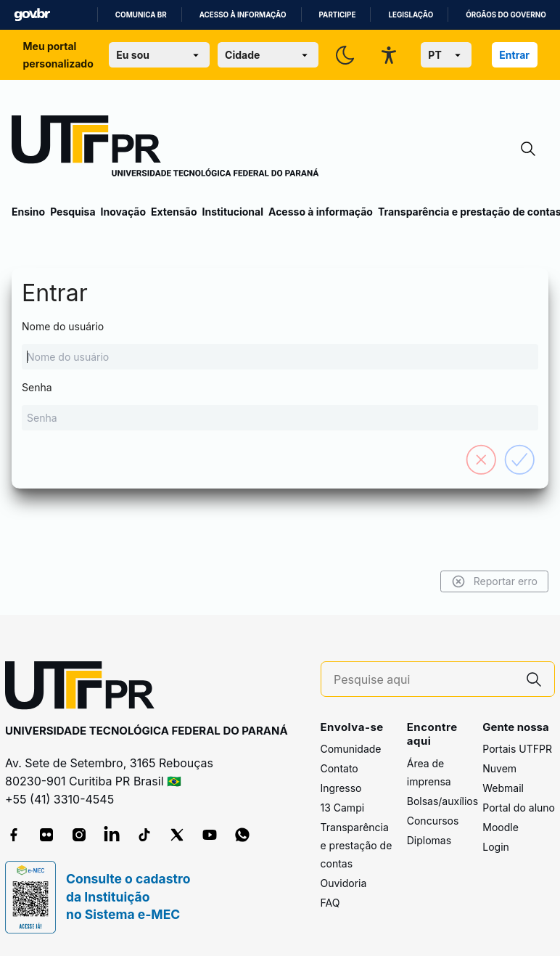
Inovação (123, 212)
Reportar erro (494, 581)
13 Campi (343, 808)
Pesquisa (73, 212)
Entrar (514, 55)
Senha (280, 406)
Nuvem (499, 768)
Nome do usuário (280, 345)
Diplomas (429, 840)
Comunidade (351, 749)
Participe (338, 15)
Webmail (503, 788)
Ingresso (341, 788)
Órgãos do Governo (506, 15)
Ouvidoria (344, 883)
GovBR (32, 15)
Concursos (433, 821)
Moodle (501, 827)
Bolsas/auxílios (442, 801)
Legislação (411, 15)
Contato (339, 768)
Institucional (232, 212)
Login (496, 847)
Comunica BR (141, 15)
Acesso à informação (243, 15)
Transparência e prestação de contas (357, 845)
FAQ (330, 903)
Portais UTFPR (517, 749)
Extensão (174, 212)
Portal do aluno (519, 808)
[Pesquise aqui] (424, 680)
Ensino (28, 212)
